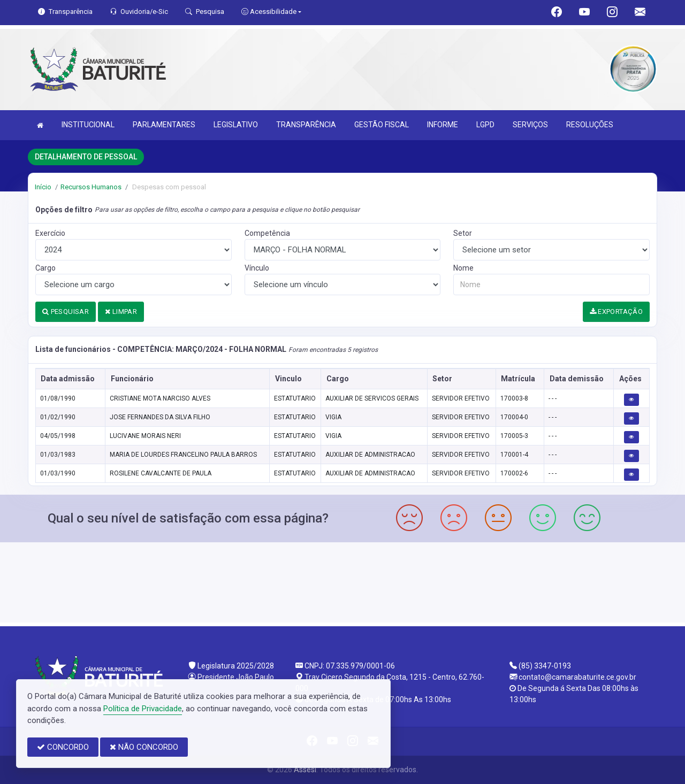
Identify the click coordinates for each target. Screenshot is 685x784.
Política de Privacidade (143, 709)
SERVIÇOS (530, 125)
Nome (463, 268)
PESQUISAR (66, 312)
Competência (267, 233)
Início (43, 187)
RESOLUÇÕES (590, 125)
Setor (463, 233)
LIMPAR (121, 312)
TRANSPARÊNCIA (306, 125)
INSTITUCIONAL (88, 125)
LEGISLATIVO (236, 125)
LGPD (485, 125)
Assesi (305, 770)
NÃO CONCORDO (144, 747)
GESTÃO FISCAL (382, 125)
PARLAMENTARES (164, 125)
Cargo (45, 268)
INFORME (443, 125)
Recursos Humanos (91, 187)
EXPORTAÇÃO (616, 312)
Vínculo (257, 268)
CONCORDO (63, 747)
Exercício (50, 233)
